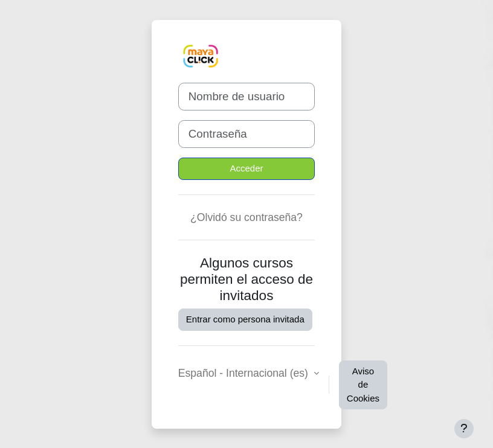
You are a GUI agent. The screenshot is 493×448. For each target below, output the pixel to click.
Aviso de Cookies (363, 385)
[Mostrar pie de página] (464, 429)
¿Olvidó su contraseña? (246, 217)
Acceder (246, 168)
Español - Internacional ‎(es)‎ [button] (245, 373)
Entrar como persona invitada (245, 319)
